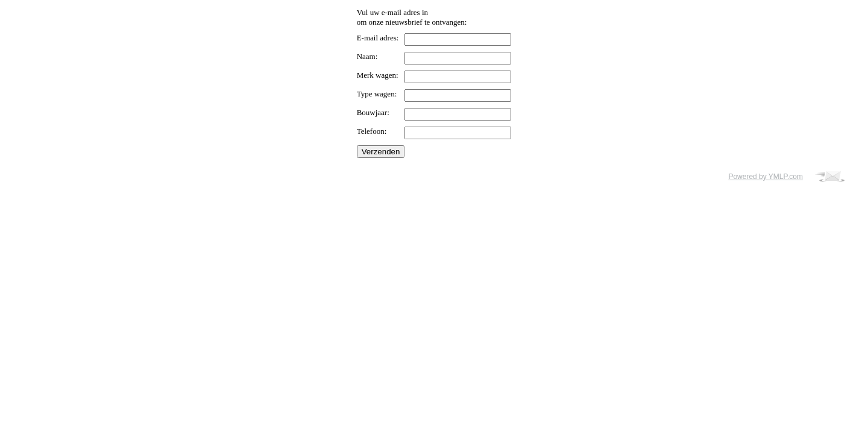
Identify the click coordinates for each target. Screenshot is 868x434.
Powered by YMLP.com (766, 177)
